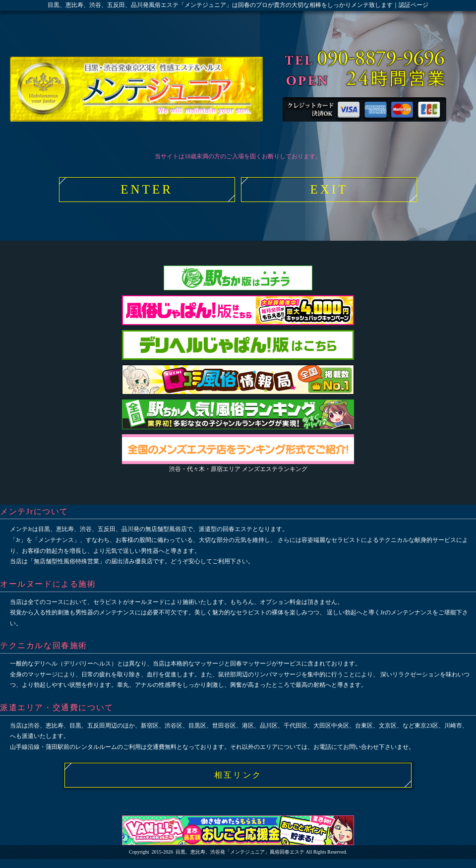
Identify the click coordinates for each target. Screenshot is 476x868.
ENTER (147, 189)
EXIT (329, 189)
